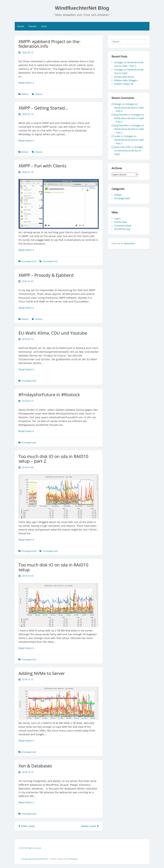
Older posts (27, 826)
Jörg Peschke (121, 115)
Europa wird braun (124, 77)
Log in (117, 218)
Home (20, 26)
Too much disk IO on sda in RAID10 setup (53, 567)
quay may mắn (122, 147)
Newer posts (90, 826)
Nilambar (74, 859)
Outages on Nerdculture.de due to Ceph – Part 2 (129, 64)
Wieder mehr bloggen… (127, 80)
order (117, 136)
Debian (25, 94)
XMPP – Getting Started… (43, 108)
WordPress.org (122, 229)
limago (118, 104)
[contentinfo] (82, 848)
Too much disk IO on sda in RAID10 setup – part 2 (53, 459)
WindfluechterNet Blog (82, 8)
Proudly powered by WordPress (35, 859)
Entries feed (121, 222)
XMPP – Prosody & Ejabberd (46, 275)
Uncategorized (29, 261)
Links (44, 26)
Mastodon (130, 243)
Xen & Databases (35, 766)
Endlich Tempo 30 (124, 84)
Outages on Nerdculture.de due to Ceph (129, 151)
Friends (32, 26)
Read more (34, 83)
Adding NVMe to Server (42, 673)
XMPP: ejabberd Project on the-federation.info (50, 44)
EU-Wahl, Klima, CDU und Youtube (53, 333)
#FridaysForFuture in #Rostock (49, 394)
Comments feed (123, 226)
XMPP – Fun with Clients (42, 166)
